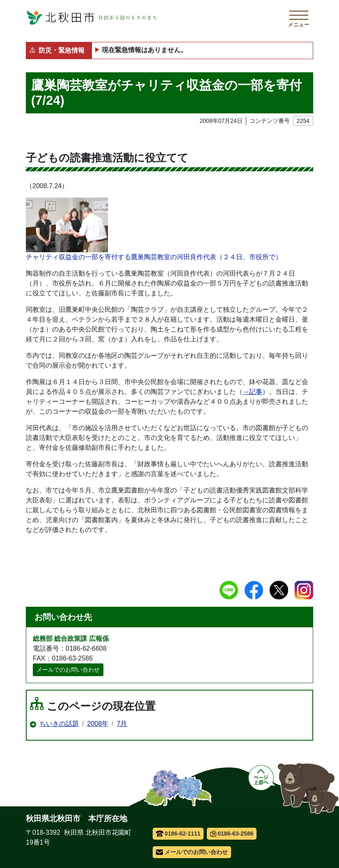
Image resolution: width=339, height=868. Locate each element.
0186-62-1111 (178, 833)
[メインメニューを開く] (299, 18)
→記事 (252, 392)
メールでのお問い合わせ (68, 670)
